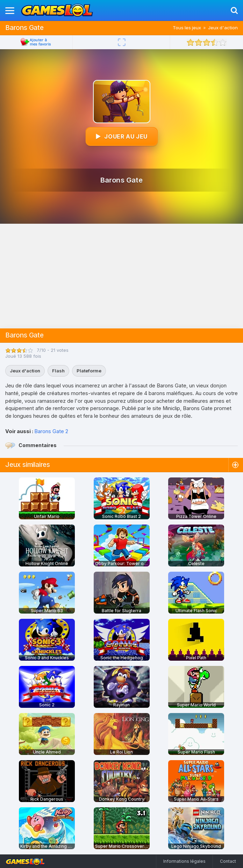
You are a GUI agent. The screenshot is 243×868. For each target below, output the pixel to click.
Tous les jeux (187, 28)
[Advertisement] (121, 276)
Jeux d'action (223, 28)
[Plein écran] (122, 42)
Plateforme (89, 371)
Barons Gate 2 (51, 431)
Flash (58, 371)
